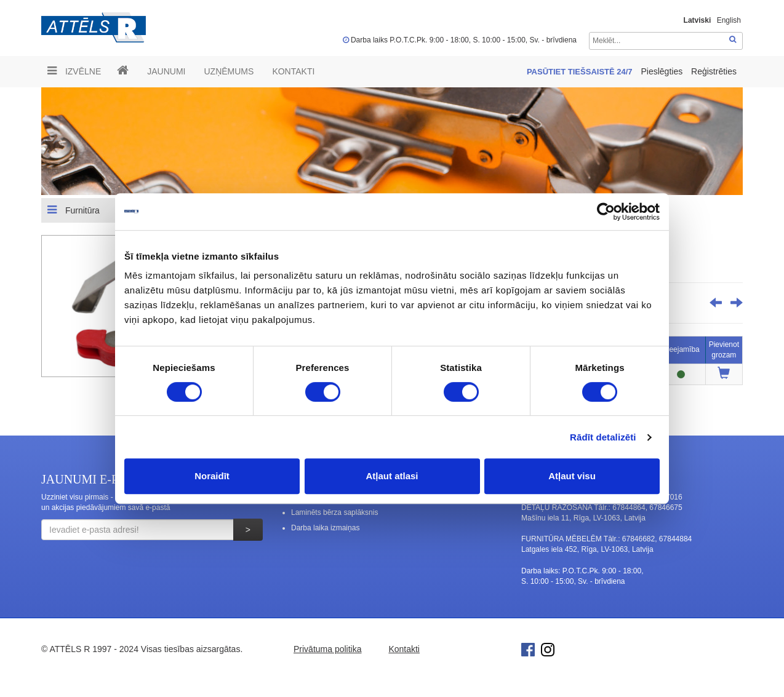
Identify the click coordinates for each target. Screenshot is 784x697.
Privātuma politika (328, 649)
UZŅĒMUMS (229, 71)
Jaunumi (166, 71)
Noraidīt (212, 476)
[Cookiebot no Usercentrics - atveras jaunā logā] (606, 212)
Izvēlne (74, 71)
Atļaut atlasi (392, 476)
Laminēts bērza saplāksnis (334, 512)
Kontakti (293, 71)
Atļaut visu (572, 476)
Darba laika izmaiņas (325, 528)
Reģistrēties (714, 71)
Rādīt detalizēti (603, 437)
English (729, 20)
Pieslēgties (663, 71)
